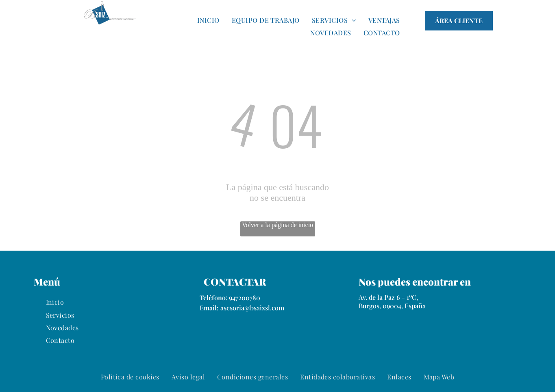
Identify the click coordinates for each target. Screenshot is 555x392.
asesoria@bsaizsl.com (252, 308)
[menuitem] (208, 20)
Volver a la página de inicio (277, 225)
